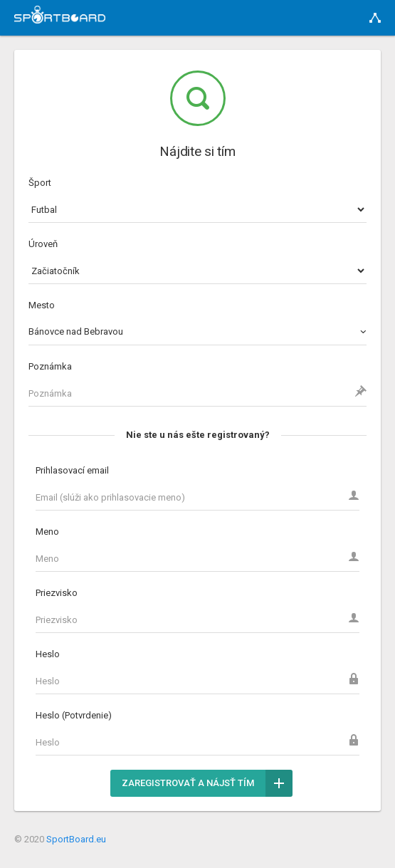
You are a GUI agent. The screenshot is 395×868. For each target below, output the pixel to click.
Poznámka (50, 366)
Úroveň (43, 244)
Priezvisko (57, 593)
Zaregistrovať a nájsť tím (207, 783)
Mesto (42, 305)
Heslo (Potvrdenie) (74, 715)
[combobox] (197, 332)
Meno (47, 532)
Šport (40, 183)
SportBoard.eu (76, 839)
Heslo (48, 654)
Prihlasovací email (72, 470)
